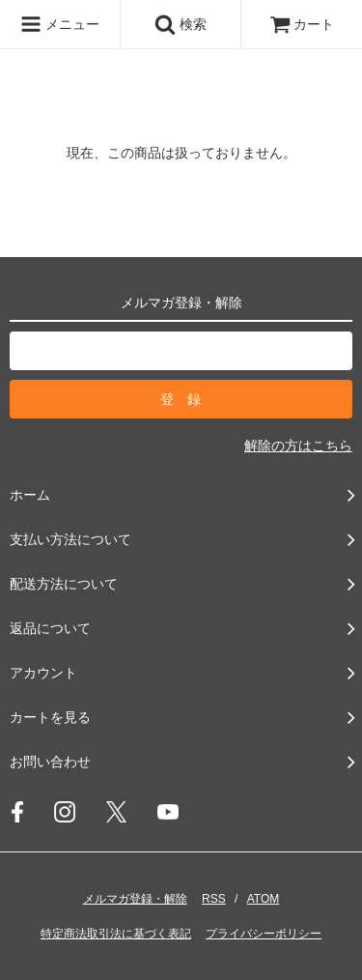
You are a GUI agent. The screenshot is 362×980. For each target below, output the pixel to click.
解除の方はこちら (298, 446)
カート (302, 24)
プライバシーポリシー (264, 934)
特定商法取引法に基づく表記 (116, 934)
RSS (214, 899)
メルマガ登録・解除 (135, 899)
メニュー (60, 24)
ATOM (264, 899)
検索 (181, 24)
